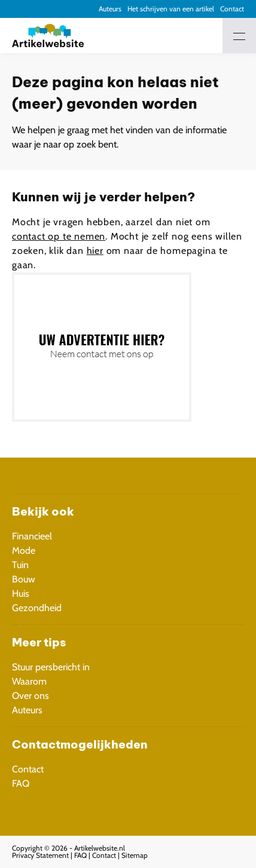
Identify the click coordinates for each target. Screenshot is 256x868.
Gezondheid (37, 608)
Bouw (24, 579)
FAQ (21, 783)
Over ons (31, 696)
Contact (232, 9)
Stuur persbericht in (51, 667)
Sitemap (135, 855)
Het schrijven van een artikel (171, 9)
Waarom (29, 681)
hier (95, 251)
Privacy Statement (40, 855)
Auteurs (110, 9)
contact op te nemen (59, 236)
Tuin (20, 565)
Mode (24, 550)
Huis (21, 594)
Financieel (32, 536)
